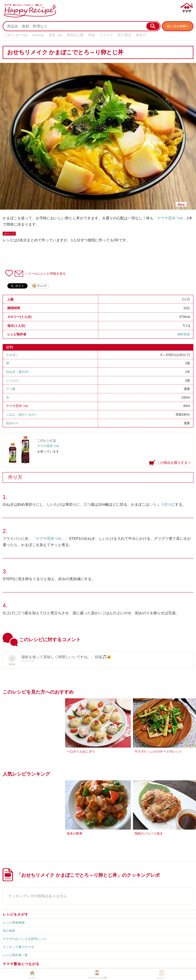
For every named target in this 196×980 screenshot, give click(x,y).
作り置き (125, 35)
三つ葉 (11, 389)
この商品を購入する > (174, 463)
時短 (92, 35)
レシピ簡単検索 (14, 923)
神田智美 (184, 334)
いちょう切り (160, 504)
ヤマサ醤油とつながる (21, 964)
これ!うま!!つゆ (16, 35)
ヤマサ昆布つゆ (17, 406)
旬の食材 (9, 931)
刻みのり (12, 423)
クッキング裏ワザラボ (18, 947)
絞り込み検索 (176, 26)
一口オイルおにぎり (81, 752)
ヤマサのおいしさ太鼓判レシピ (25, 939)
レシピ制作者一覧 (15, 955)
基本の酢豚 (75, 834)
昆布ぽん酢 (75, 35)
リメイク (106, 35)
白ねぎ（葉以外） (19, 372)
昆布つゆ (55, 35)
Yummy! (38, 35)
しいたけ (12, 380)
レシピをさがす (16, 914)
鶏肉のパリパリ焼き (149, 834)
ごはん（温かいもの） (22, 415)
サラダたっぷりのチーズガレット (158, 752)
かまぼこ (12, 355)
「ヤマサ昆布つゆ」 (170, 218)
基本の (141, 35)
